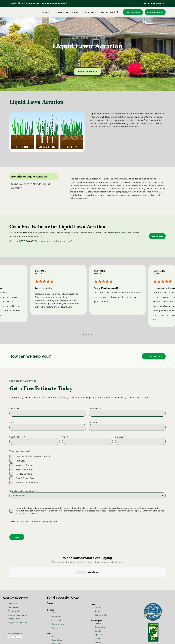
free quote (122, 233)
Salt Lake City (101, 591)
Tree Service (13, 583)
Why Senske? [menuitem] (73, 12)
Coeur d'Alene (57, 616)
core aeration (120, 179)
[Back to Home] (24, 12)
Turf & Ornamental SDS (40, 637)
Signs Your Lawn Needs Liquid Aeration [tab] (31, 186)
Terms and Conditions (58, 637)
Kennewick (100, 603)
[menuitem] (47, 12)
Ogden (98, 583)
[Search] (118, 12)
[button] (84, 334)
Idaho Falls (56, 620)
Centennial (56, 596)
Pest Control (13, 587)
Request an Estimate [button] (87, 72)
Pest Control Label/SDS (21, 637)
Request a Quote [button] (155, 12)
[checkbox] (87, 470)
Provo (98, 587)
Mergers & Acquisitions (18, 599)
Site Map (70, 637)
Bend (54, 628)
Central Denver (58, 600)
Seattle (98, 607)
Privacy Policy (18, 639)
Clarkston (99, 599)
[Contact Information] (111, 12)
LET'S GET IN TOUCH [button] (154, 356)
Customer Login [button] (133, 12)
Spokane (99, 611)
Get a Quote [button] (157, 236)
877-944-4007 (156, 4)
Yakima (98, 618)
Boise (54, 612)
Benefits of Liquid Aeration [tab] (29, 177)
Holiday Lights (14, 595)
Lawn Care (12, 580)
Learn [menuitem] (59, 12)
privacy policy (47, 521)
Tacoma (99, 615)
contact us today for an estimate (55, 241)
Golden (54, 604)
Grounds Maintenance (17, 591)
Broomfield (56, 592)
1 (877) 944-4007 (27, 241)
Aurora (54, 589)
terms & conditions (25, 521)
